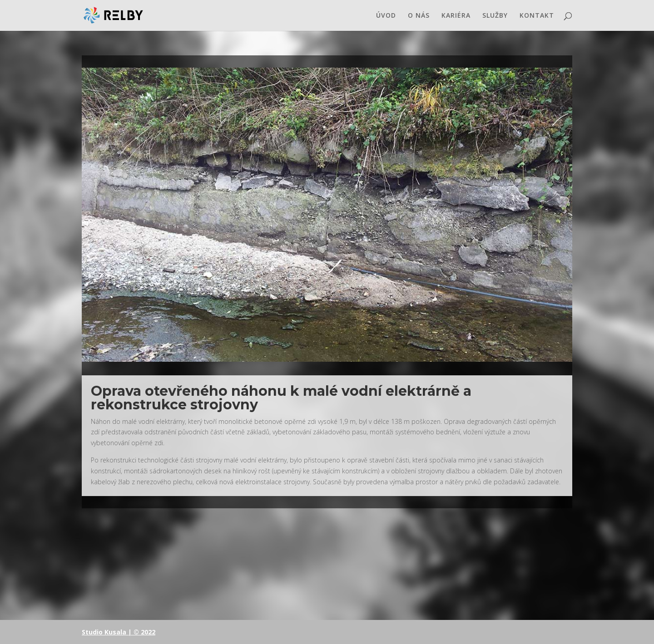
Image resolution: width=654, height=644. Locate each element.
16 (385, 343)
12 (354, 343)
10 (339, 343)
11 (346, 343)
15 (377, 343)
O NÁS (419, 16)
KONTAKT (537, 16)
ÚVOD (386, 16)
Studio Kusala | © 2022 (119, 632)
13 (362, 343)
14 (369, 343)
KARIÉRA (456, 16)
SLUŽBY (495, 16)
